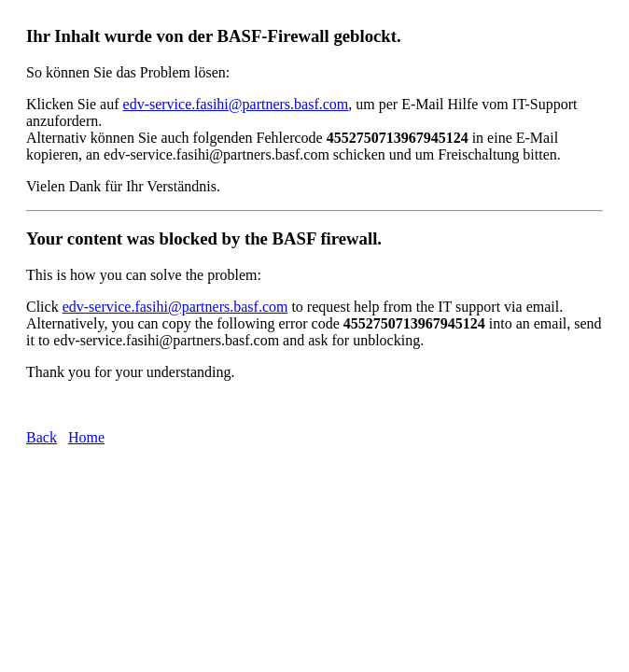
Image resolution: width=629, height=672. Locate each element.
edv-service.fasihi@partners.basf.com (236, 104)
